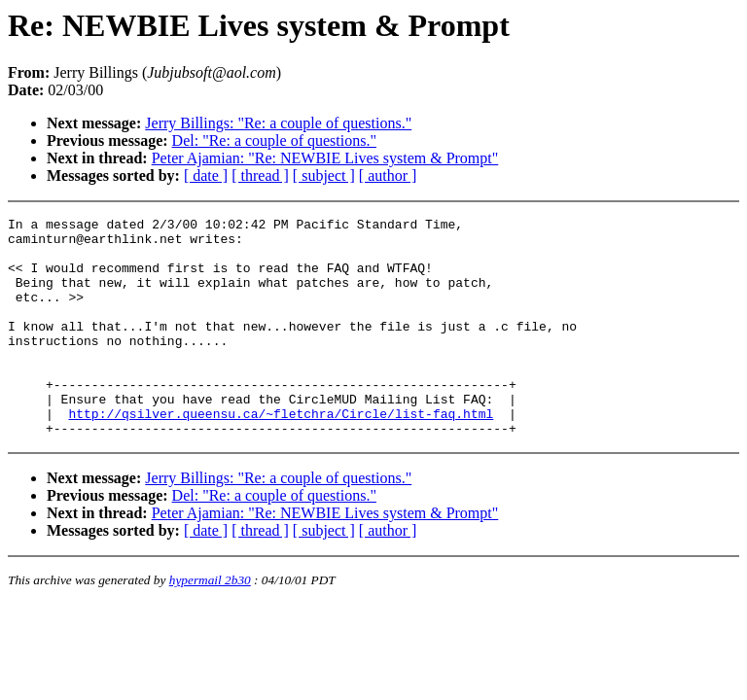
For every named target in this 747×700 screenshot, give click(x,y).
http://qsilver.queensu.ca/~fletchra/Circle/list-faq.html (281, 454)
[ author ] (388, 175)
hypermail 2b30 (210, 624)
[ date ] (206, 175)
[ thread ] (260, 175)
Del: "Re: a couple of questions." (274, 140)
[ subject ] (324, 175)
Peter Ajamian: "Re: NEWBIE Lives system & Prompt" (325, 158)
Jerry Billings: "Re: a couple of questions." (278, 123)
